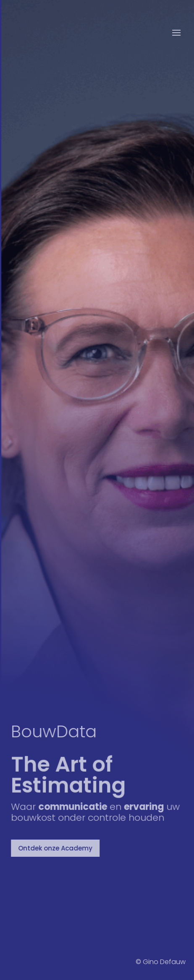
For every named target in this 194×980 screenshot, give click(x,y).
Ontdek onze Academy (56, 848)
